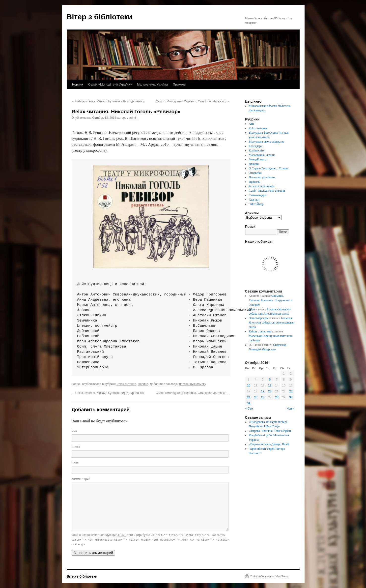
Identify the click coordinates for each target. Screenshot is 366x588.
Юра (252, 309)
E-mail (76, 447)
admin (133, 118)
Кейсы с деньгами (260, 331)
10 (249, 385)
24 (249, 397)
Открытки (255, 173)
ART (252, 124)
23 (291, 391)
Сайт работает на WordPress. (269, 576)
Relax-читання (126, 384)
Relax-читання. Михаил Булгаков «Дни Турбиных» (108, 101)
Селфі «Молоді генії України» (110, 84)
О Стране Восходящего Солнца (268, 168)
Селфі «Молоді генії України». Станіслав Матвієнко (193, 101)
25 (256, 397)
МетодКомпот (258, 159)
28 (277, 397)
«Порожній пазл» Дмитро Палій (269, 444)
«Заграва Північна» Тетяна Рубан (270, 431)
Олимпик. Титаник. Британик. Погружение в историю (270, 300)
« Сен (249, 409)
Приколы (179, 84)
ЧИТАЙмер (256, 204)
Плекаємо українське (262, 177)
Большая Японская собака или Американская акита (271, 323)
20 (270, 391)
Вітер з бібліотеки (100, 17)
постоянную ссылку (192, 384)
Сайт (75, 463)
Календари (256, 146)
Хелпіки (254, 200)
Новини (78, 84)
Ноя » (290, 409)
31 (249, 403)
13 (270, 385)
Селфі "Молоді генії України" (267, 191)
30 (291, 397)
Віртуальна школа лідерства (267, 142)
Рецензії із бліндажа (261, 186)
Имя (74, 431)
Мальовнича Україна (153, 84)
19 (263, 391)
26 (263, 397)
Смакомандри (257, 195)
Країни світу (257, 150)
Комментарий (81, 479)
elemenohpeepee (259, 318)
